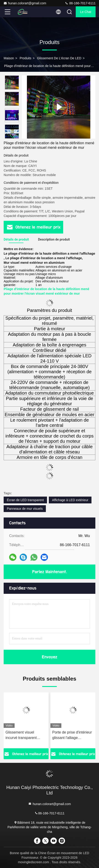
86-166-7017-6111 (80, 3)
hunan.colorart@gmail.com (25, 3)
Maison (9, 58)
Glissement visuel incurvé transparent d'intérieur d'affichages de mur (24, 735)
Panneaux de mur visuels (25, 509)
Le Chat (86, 12)
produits (25, 58)
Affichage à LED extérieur (70, 500)
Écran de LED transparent (25, 500)
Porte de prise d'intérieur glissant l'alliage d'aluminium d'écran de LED (72, 735)
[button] (13, 137)
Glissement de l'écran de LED (59, 58)
